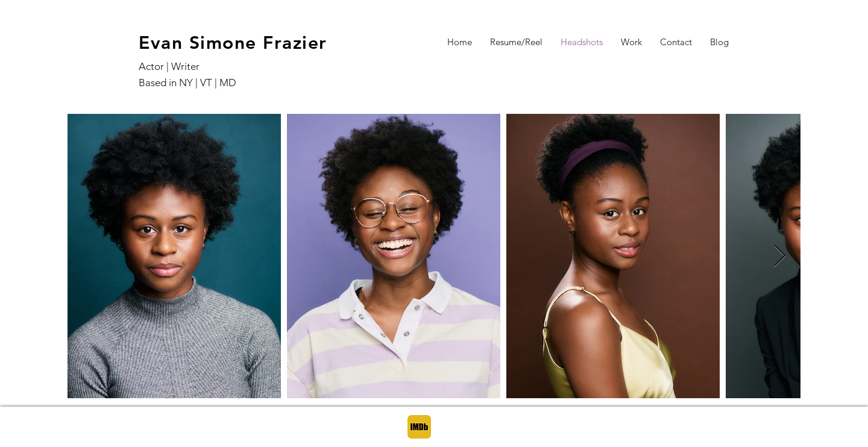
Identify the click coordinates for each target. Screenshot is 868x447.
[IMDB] (419, 427)
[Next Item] (780, 256)
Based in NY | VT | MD (189, 83)
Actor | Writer (169, 66)
